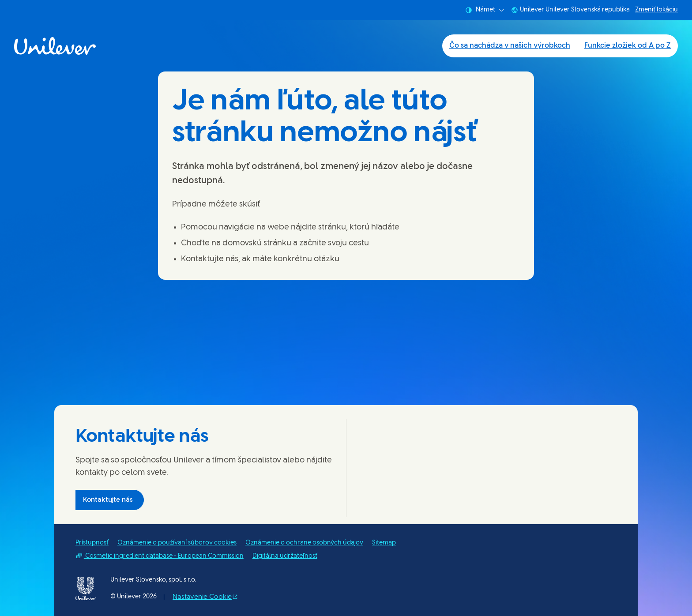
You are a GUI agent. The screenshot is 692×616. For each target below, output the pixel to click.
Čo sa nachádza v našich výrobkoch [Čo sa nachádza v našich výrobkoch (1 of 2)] (510, 46)
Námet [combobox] (485, 10)
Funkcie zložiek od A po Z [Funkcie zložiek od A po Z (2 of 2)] (628, 46)
